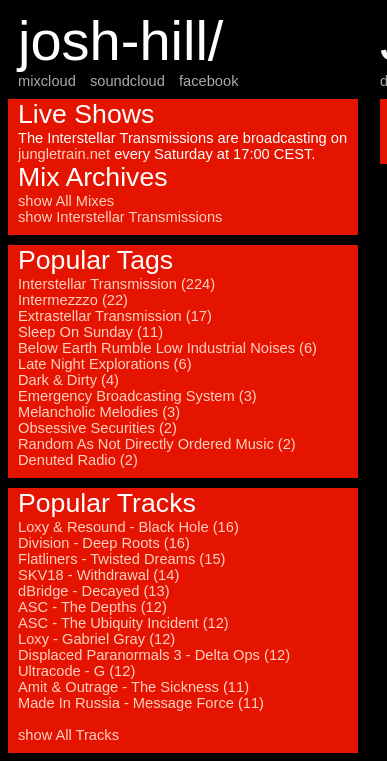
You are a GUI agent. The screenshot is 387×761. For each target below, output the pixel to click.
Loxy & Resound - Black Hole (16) (128, 527)
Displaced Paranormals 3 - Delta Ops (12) (154, 655)
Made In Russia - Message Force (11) (141, 703)
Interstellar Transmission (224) (116, 284)
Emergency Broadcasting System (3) (137, 396)
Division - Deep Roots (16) (104, 543)
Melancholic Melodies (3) (99, 412)
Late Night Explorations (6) (105, 364)
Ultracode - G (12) (76, 671)
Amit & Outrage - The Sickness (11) (133, 687)
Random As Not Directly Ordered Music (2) (157, 444)
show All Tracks (68, 735)
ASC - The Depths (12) (92, 607)
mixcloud (47, 81)
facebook (208, 81)
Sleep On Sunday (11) (90, 332)
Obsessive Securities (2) (97, 428)
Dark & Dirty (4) (68, 380)
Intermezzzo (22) (73, 300)
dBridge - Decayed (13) (94, 591)
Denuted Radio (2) (78, 460)
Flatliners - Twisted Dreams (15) (121, 559)
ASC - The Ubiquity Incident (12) (123, 623)
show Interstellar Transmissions (120, 217)
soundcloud (127, 81)
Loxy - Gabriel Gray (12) (96, 639)
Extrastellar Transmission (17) (115, 316)
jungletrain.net (64, 154)
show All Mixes (66, 201)
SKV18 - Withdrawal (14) (98, 575)
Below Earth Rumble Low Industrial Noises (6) (167, 348)
